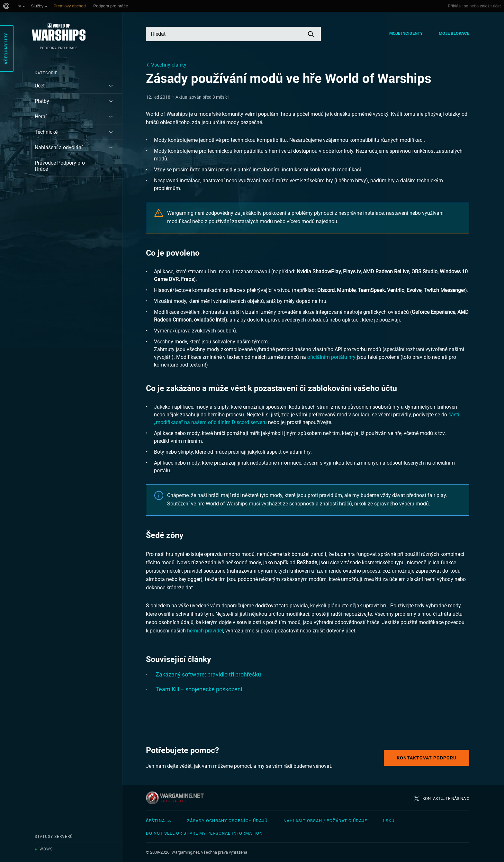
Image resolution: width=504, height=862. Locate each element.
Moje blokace (454, 33)
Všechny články (169, 65)
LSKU (389, 821)
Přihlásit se (458, 6)
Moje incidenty (406, 33)
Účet (40, 86)
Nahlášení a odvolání (59, 147)
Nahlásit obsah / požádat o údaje (325, 821)
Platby (42, 101)
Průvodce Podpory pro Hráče (60, 166)
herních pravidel (205, 631)
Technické (46, 132)
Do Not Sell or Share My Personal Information (204, 833)
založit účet (490, 6)
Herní (41, 117)
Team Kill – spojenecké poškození (199, 689)
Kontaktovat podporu (427, 758)
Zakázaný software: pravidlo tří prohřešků (208, 674)
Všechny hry (6, 49)
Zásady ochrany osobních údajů (227, 821)
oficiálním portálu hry (331, 357)
